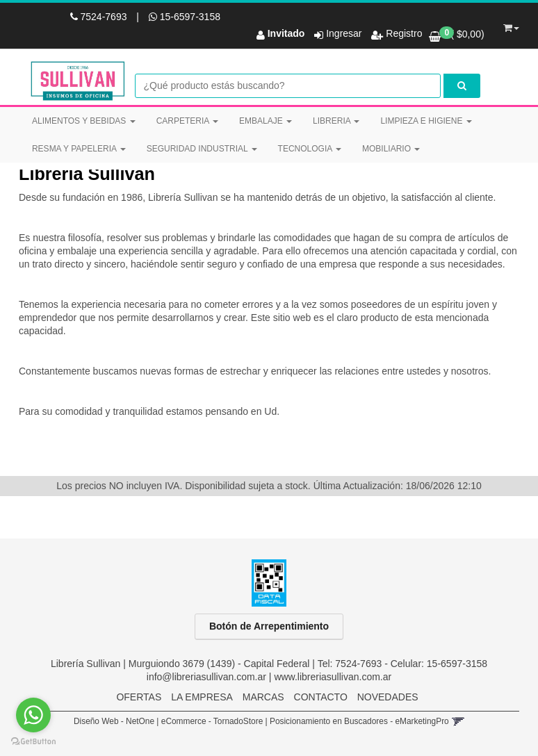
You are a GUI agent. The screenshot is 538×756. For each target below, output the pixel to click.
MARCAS (263, 697)
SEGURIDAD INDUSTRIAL (202, 149)
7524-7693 (100, 17)
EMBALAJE (266, 121)
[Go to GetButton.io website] (33, 742)
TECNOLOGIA (310, 149)
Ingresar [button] (344, 33)
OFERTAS (139, 697)
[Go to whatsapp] (33, 715)
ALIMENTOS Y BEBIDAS (84, 121)
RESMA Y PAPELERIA (79, 149)
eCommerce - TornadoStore (212, 721)
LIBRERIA (336, 121)
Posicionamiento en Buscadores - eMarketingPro (359, 721)
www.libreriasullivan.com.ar (333, 677)
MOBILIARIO (391, 149)
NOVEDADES (388, 697)
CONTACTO (321, 697)
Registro (402, 33)
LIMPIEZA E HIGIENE (426, 121)
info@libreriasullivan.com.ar (206, 677)
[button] (511, 26)
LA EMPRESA (202, 697)
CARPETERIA (187, 121)
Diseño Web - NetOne (114, 721)
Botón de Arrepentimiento (269, 626)
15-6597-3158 (185, 17)
